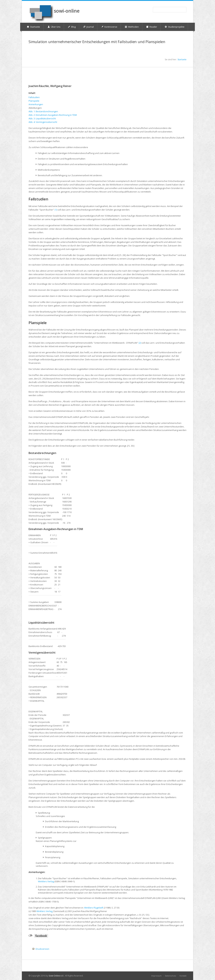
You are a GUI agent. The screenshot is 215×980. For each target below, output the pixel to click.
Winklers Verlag (46, 881)
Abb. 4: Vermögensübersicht (43, 122)
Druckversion (42, 949)
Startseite (182, 59)
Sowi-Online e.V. (56, 976)
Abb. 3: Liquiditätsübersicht (42, 118)
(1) (56, 210)
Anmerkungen (36, 104)
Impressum (156, 976)
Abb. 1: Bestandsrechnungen (43, 111)
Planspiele (34, 101)
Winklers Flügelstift (94, 908)
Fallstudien (34, 97)
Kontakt (183, 976)
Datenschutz (171, 976)
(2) (140, 343)
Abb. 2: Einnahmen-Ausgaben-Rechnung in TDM (53, 115)
